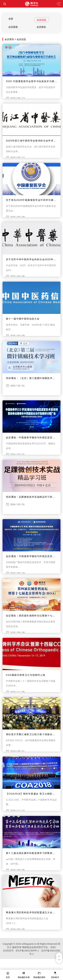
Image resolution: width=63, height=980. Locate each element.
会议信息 (41, 20)
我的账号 (55, 977)
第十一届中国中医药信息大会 (23, 319)
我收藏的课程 (39, 977)
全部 (11, 19)
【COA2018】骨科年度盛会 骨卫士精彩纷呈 (32, 794)
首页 (8, 977)
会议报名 (41, 27)
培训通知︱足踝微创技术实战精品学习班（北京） (34, 497)
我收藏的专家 (24, 977)
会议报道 (13, 27)
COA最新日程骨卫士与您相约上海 (26, 675)
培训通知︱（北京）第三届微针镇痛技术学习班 (33, 378)
